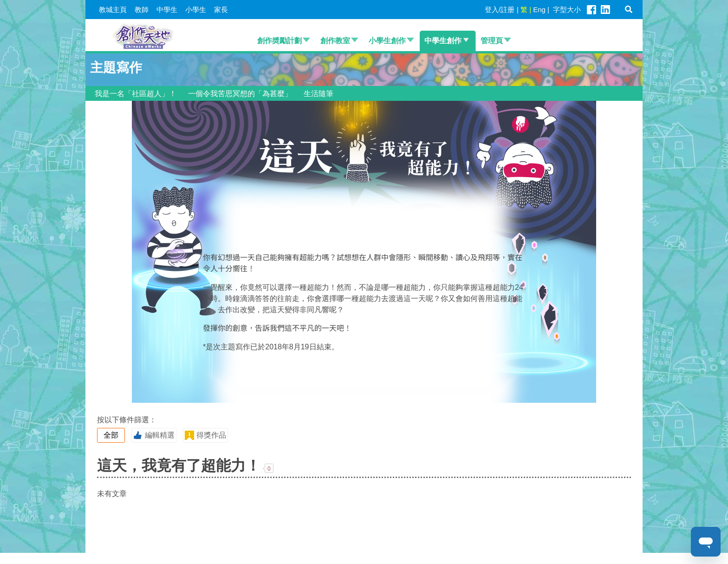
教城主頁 (113, 10)
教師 (142, 10)
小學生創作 (387, 41)
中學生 (167, 10)
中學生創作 (443, 41)
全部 (111, 435)
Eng (539, 10)
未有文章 (112, 494)
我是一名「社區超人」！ (136, 94)
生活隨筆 (318, 94)
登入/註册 (500, 10)
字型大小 (567, 10)
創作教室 (335, 41)
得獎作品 (205, 435)
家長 (221, 10)
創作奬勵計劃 (279, 41)
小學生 (196, 10)
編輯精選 (154, 435)
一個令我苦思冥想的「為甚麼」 (240, 94)
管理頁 (492, 41)
